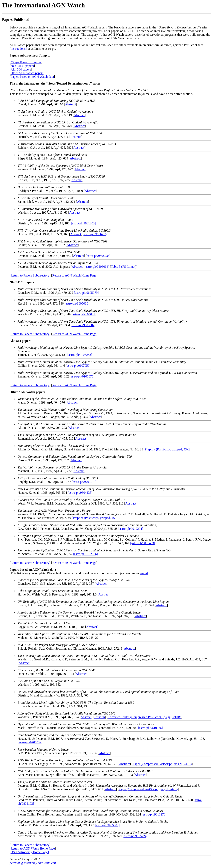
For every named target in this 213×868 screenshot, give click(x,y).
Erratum (100, 717)
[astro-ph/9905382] (107, 825)
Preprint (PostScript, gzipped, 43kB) (168, 449)
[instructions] (18, 49)
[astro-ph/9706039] (30, 742)
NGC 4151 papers (22, 66)
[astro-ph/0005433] (143, 543)
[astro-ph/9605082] (83, 325)
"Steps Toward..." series (26, 62)
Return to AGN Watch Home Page (74, 275)
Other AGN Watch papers (27, 73)
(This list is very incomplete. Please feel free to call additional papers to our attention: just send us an (75, 571)
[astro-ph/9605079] (86, 293)
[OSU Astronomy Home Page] (29, 852)
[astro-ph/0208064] (97, 267)
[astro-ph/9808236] (98, 256)
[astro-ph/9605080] (77, 303)
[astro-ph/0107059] (78, 366)
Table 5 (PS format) (124, 267)
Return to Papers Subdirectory (30, 275)
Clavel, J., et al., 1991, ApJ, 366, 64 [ (56, 102)
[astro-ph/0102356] (85, 554)
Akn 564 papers (21, 69)
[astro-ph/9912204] (131, 529)
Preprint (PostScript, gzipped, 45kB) (96, 518)
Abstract (70, 104)
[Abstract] (72, 402)
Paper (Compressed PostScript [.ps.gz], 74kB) (162, 764)
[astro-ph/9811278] (154, 814)
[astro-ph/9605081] (84, 314)
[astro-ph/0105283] (80, 355)
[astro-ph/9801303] (83, 223)
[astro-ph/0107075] (82, 376)
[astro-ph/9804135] (80, 493)
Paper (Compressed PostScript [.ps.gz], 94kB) (148, 789)
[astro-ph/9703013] (84, 482)
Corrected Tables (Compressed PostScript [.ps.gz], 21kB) (144, 717)
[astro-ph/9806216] (95, 234)
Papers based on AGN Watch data (32, 77)
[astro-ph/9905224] (135, 836)
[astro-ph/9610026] (150, 728)
